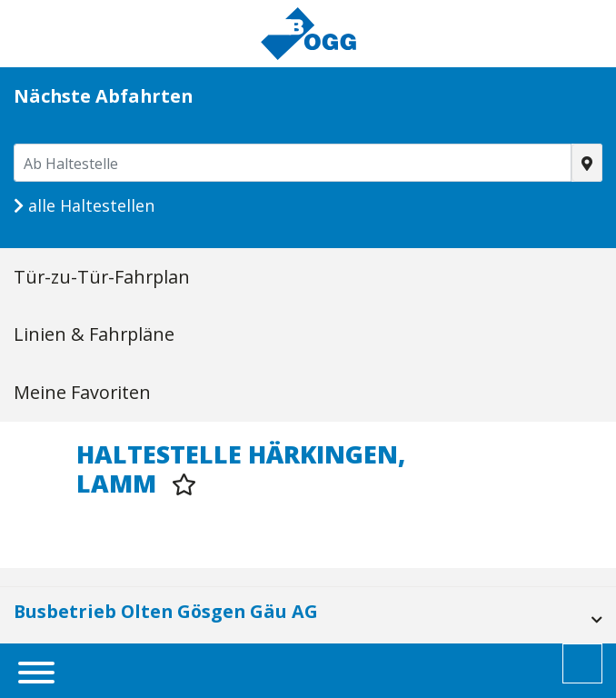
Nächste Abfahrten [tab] (103, 96)
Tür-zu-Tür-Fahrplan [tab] (102, 277)
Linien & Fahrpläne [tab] (94, 334)
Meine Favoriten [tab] (82, 392)
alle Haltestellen (84, 205)
